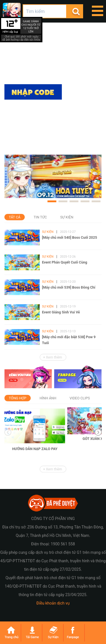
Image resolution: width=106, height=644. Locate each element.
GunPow (12, 12)
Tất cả (15, 217)
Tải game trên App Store (33, 109)
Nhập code (33, 92)
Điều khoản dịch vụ (53, 603)
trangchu (11, 633)
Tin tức (40, 217)
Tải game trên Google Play (33, 127)
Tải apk (33, 145)
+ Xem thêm (53, 357)
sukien (53, 633)
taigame (32, 633)
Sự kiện (67, 217)
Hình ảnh (48, 398)
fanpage (74, 633)
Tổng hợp (18, 398)
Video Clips (80, 398)
